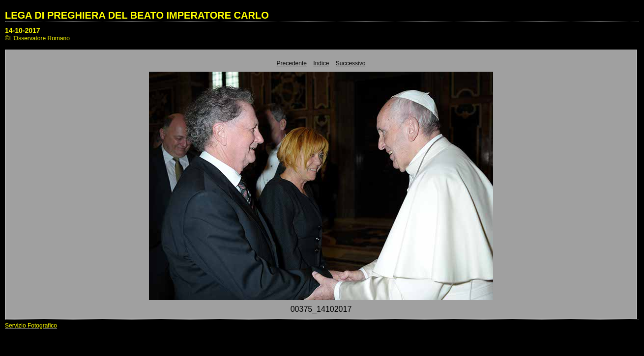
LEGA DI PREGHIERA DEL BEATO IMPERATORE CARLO (137, 15)
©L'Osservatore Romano (37, 38)
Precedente (292, 63)
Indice (321, 63)
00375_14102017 (321, 309)
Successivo (351, 63)
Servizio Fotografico (31, 326)
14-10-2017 (23, 30)
